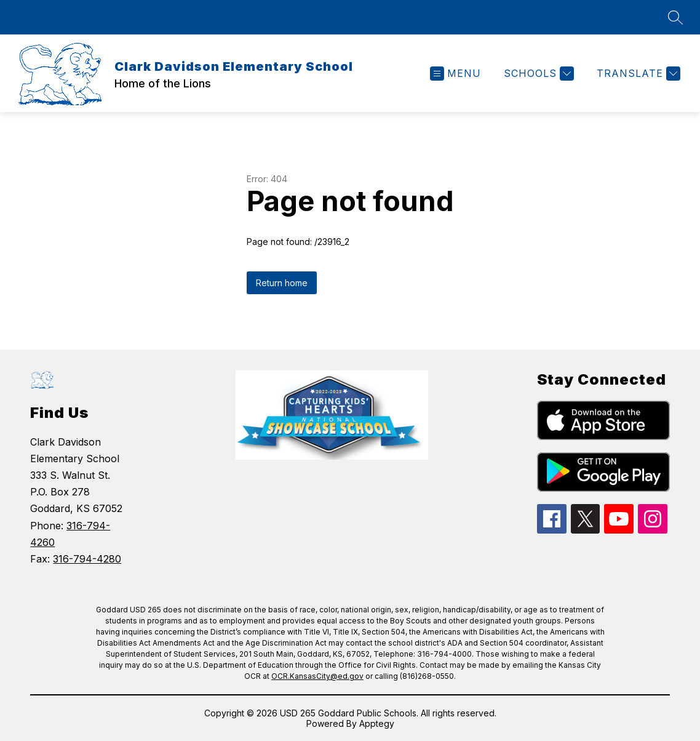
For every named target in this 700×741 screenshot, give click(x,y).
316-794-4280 (87, 559)
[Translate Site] (637, 74)
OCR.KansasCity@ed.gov (317, 676)
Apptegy (377, 723)
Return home (282, 283)
